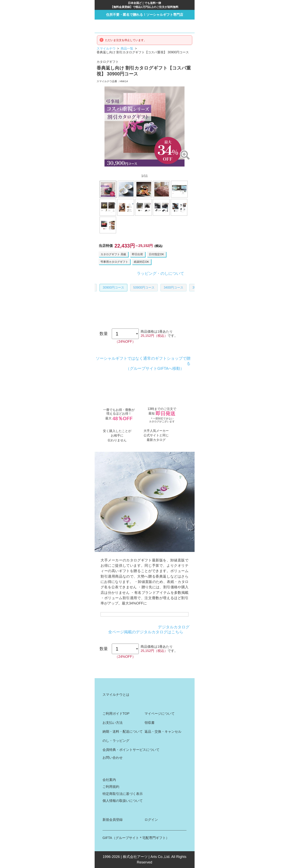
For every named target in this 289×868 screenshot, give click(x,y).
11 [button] (171, 170)
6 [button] (144, 170)
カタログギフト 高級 (113, 254)
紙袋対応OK (141, 262)
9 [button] (160, 170)
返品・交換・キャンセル (163, 732)
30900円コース (113, 288)
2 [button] (124, 170)
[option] (144, 126)
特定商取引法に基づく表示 (123, 794)
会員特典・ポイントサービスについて (131, 750)
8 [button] (155, 170)
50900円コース (144, 288)
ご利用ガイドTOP (116, 714)
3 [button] (129, 170)
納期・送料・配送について (123, 732)
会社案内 (109, 780)
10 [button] (165, 170)
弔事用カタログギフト (114, 262)
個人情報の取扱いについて (123, 801)
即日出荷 (137, 254)
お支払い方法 (113, 723)
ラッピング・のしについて (160, 273)
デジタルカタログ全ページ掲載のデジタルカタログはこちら (149, 629)
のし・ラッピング (116, 741)
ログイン (151, 820)
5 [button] (139, 170)
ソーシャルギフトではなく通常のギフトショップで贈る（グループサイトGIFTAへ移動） (143, 363)
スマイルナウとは (116, 695)
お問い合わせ (113, 758)
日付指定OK (156, 254)
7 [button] (150, 170)
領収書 (150, 723)
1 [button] (118, 170)
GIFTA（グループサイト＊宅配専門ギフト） (136, 838)
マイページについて (160, 714)
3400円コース (173, 288)
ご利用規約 (111, 787)
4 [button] (134, 170)
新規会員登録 (113, 820)
